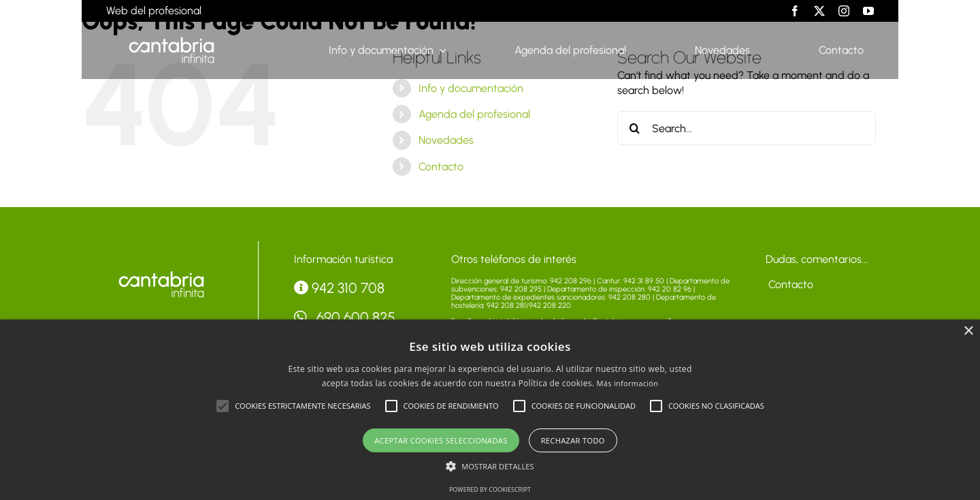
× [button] (968, 331)
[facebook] (795, 11)
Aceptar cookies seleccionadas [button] (441, 440)
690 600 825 (345, 317)
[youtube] (868, 11)
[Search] (634, 128)
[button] (223, 406)
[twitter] (819, 11)
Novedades (446, 140)
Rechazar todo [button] (573, 440)
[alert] (490, 410)
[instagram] (844, 11)
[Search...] (747, 128)
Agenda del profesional (474, 114)
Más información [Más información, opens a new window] (628, 383)
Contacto (441, 167)
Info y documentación (471, 88)
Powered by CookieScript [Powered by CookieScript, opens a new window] (490, 489)
